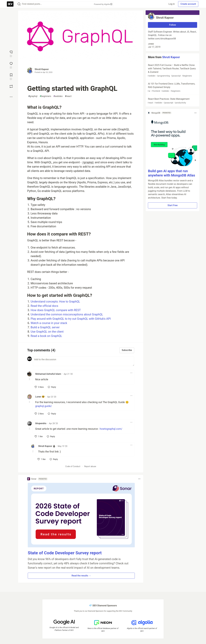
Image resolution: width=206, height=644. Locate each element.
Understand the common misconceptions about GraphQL (67, 314)
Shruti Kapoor (42, 69)
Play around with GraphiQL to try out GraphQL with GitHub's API (71, 319)
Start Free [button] (173, 205)
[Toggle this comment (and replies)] (30, 379)
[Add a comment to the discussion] (84, 361)
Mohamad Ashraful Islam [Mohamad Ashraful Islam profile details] (48, 374)
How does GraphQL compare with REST (56, 310)
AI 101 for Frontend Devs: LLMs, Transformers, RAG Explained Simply (172, 87)
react (68, 96)
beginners (45, 96)
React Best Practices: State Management (172, 101)
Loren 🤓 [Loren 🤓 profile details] (40, 397)
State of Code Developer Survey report (65, 553)
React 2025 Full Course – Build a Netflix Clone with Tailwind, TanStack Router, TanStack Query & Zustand (172, 71)
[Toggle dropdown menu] (131, 373)
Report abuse (90, 466)
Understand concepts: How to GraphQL (55, 302)
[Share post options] (11, 97)
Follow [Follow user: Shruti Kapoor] (173, 25)
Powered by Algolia (103, 4)
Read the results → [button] (81, 576)
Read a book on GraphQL (46, 336)
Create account (188, 4)
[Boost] (11, 86)
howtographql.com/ (111, 429)
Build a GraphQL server (45, 327)
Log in (172, 4)
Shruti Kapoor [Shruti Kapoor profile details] (45, 446)
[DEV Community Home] (10, 4)
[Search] (19, 4)
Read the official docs (44, 306)
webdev (58, 96)
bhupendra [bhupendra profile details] (41, 423)
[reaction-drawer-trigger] (11, 54)
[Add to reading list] (11, 76)
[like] (39, 387)
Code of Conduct (73, 466)
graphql (33, 96)
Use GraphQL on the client (47, 332)
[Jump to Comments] (11, 65)
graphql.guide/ (44, 406)
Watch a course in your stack (49, 323)
